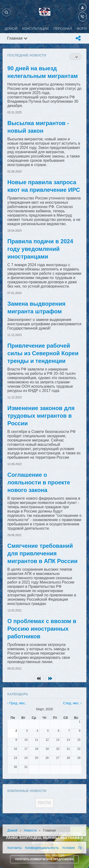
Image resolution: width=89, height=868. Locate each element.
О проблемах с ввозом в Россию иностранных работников (42, 629)
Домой (12, 830)
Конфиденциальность (42, 848)
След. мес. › (72, 703)
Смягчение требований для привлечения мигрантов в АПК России (42, 553)
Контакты (14, 848)
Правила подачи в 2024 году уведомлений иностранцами (40, 249)
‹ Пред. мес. (17, 703)
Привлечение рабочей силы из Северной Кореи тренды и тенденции (43, 353)
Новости (30, 830)
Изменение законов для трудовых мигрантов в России (41, 416)
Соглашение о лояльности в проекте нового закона (39, 482)
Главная (17, 38)
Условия (68, 848)
